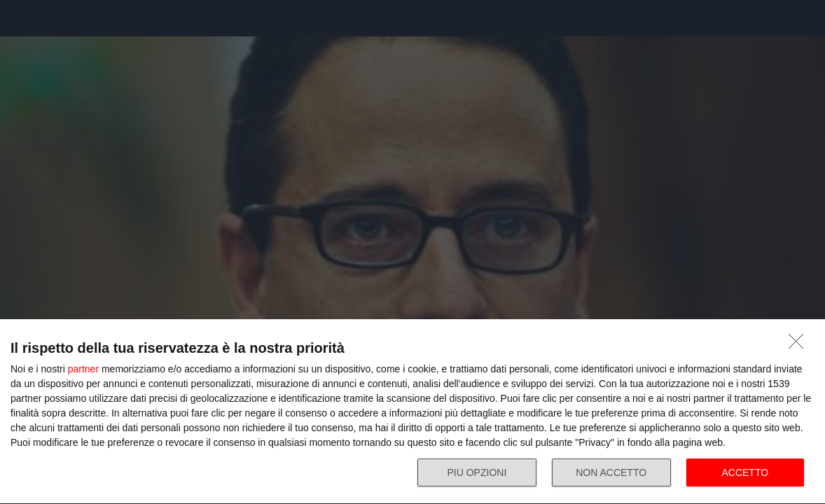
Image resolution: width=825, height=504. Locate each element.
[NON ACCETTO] (800, 345)
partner (83, 369)
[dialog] (412, 412)
